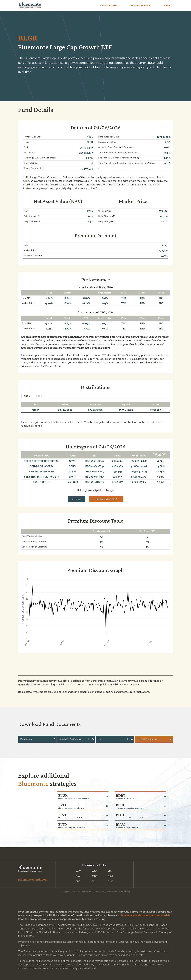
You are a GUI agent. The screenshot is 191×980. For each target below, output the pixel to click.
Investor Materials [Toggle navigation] (141, 5)
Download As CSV (106, 499)
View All (76, 499)
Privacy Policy (124, 891)
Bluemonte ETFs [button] (109, 5)
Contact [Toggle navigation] (167, 5)
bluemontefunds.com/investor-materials (146, 915)
